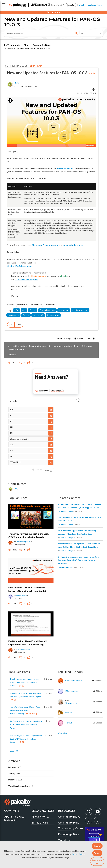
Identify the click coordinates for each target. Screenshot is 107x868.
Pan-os (26, 315)
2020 (12, 445)
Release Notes (36, 305)
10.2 (12, 421)
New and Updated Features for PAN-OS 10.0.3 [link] (29, 48)
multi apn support (80, 310)
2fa (11, 451)
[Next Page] (49, 471)
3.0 (11, 456)
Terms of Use (40, 822)
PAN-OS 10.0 (22, 305)
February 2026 (15, 767)
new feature (13, 315)
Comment (12, 354)
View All (12, 751)
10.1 (12, 416)
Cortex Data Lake (47, 310)
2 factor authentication (20, 439)
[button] (97, 846)
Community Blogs (42, 45)
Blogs (27, 45)
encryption (64, 310)
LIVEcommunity (12, 45)
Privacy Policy (78, 854)
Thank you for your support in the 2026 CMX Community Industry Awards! (24, 682)
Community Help (69, 822)
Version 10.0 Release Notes (20, 266)
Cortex (33, 310)
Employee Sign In (95, 5)
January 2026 (14, 773)
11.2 (12, 427)
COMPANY (12, 811)
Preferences (97, 861)
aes (24, 310)
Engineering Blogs (66, 567)
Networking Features (73, 245)
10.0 (17, 310)
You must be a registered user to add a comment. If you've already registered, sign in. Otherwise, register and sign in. (50, 348)
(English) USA (56, 5)
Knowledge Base (69, 834)
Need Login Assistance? (90, 39)
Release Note (53, 315)
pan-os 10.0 (38, 315)
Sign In (82, 5)
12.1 (12, 433)
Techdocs (64, 840)
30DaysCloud (15, 462)
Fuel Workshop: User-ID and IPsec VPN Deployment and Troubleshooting (25, 710)
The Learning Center (71, 828)
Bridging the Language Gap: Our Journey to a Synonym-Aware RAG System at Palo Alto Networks (78, 560)
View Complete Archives (21, 786)
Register (71, 5)
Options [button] (93, 90)
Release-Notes (51, 305)
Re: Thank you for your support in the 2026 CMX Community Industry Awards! (26, 725)
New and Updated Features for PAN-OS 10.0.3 (48, 73)
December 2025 (15, 780)
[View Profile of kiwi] (17, 83)
